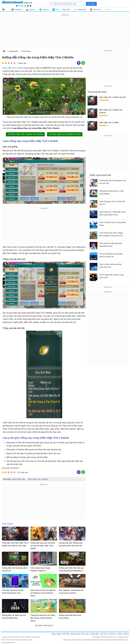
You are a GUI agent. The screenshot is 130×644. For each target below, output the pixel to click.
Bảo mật (85, 634)
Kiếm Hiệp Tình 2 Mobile (38, 479)
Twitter (120, 634)
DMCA (126, 634)
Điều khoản (76, 634)
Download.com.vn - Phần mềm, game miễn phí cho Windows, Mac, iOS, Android (17, 4)
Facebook (112, 634)
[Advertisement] (65, 33)
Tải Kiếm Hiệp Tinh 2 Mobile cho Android (25, 134)
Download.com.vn (4, 51)
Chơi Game (26, 51)
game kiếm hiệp (19, 479)
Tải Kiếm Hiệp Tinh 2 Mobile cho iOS (65, 134)
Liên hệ (103, 634)
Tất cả (5, 10)
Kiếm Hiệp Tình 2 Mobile (13, 68)
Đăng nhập (56, 634)
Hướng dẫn (13, 51)
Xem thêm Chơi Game (44, 625)
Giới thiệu (66, 634)
